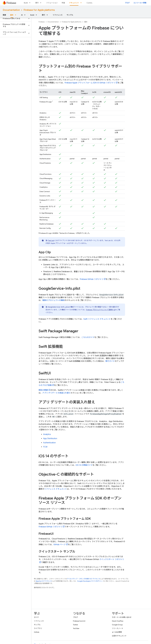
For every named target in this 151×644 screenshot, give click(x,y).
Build (26, 3)
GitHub (37, 632)
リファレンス (58, 15)
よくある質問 (117, 632)
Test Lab (51, 240)
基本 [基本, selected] (12, 15)
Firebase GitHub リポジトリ (91, 279)
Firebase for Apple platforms (39, 10)
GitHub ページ (59, 545)
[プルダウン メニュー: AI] (25, 15)
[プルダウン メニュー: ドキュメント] (82, 3)
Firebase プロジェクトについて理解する (101, 310)
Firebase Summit (79, 621)
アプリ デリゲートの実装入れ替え (56, 393)
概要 (4, 15)
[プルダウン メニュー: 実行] (41, 3)
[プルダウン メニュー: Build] (30, 3)
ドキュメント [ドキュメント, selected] (74, 3)
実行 (37, 3)
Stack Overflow (118, 621)
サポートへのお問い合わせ (122, 617)
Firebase (42, 22)
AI (22, 15)
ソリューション (52, 3)
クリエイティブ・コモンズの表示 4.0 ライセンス (83, 579)
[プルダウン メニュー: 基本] (16, 15)
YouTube (76, 628)
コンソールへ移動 (140, 3)
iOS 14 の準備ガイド (84, 465)
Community (91, 3)
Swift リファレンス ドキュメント (97, 319)
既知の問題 (43, 390)
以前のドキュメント (119, 636)
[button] (14, 19)
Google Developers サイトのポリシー (90, 581)
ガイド (36, 617)
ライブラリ (38, 628)
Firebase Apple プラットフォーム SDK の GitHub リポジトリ (90, 83)
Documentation (11, 10)
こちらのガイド (88, 337)
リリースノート (118, 628)
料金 (63, 3)
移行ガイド (110, 361)
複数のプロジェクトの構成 (53, 300)
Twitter (75, 625)
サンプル (70, 15)
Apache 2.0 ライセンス (44, 581)
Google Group (117, 625)
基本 (86, 22)
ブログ (127, 3)
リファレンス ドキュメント (56, 489)
